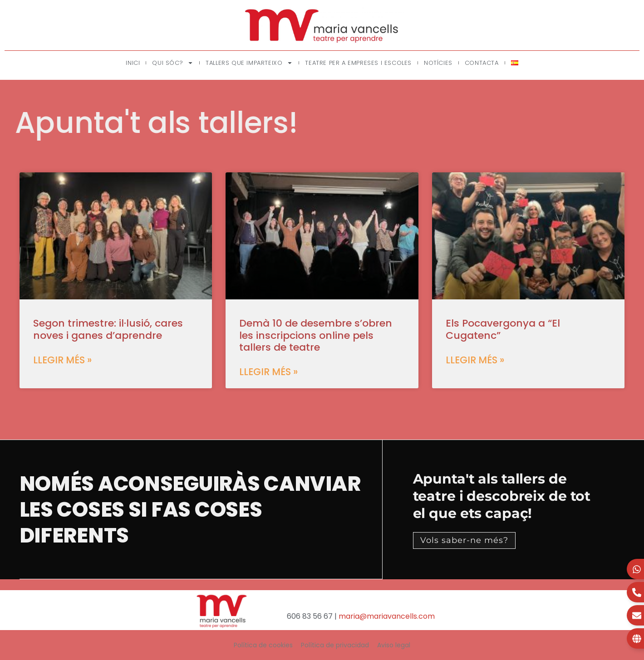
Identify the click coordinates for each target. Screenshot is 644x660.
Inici (133, 63)
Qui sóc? (173, 63)
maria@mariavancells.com (387, 616)
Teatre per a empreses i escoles (358, 63)
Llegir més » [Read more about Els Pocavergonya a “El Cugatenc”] (475, 360)
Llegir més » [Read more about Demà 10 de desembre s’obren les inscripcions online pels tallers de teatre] (268, 372)
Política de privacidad (335, 645)
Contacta (482, 63)
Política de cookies (263, 645)
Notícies (438, 63)
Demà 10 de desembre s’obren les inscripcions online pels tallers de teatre (316, 335)
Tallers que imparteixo (249, 63)
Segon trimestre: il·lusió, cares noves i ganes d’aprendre (108, 329)
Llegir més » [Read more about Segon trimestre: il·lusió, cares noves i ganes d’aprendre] (62, 360)
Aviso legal (394, 645)
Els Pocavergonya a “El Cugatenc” (503, 329)
